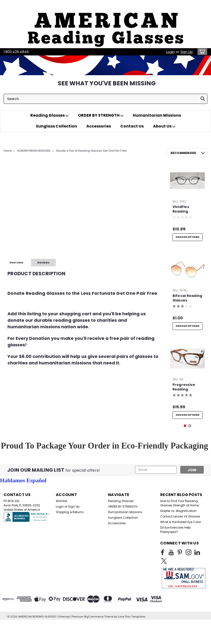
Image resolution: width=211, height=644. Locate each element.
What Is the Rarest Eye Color (181, 554)
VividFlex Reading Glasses (181, 209)
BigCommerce (94, 639)
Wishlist (61, 533)
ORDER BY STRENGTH (101, 115)
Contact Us (132, 126)
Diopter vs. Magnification (178, 543)
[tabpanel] (188, 204)
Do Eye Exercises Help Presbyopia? (175, 562)
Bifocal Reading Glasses (187, 302)
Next (203, 153)
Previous (199, 153)
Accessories (99, 126)
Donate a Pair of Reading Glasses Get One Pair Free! (91, 151)
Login (170, 52)
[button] (105, 24)
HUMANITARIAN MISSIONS (34, 151)
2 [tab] (190, 458)
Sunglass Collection (56, 126)
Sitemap (64, 639)
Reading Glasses (49, 115)
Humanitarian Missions (157, 115)
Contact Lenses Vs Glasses (180, 549)
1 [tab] (185, 458)
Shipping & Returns (70, 545)
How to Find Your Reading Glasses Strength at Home (179, 536)
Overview (16, 262)
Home (8, 151)
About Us (164, 126)
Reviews (43, 262)
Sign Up (187, 52)
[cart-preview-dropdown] (201, 52)
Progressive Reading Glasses (184, 394)
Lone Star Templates (132, 639)
